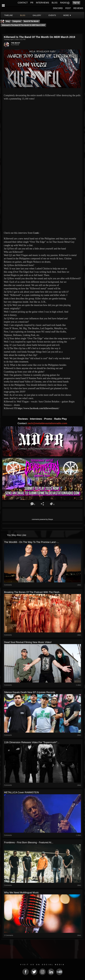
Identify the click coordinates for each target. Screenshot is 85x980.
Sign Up (76, 3)
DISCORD (58, 8)
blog (23, 15)
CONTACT (23, 3)
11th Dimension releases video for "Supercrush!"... (32, 742)
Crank (36, 233)
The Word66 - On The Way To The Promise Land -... (32, 542)
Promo (48, 419)
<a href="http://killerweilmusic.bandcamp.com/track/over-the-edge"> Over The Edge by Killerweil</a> (27, 199)
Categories (17, 21)
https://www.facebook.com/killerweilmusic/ (38, 408)
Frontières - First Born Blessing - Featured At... (29, 842)
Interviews (36, 419)
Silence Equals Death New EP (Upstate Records (30, 692)
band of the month (31, 21)
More (67, 15)
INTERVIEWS (42, 3)
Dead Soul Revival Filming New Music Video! (28, 642)
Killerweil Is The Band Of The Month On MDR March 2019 (23, 25)
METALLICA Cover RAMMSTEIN (22, 792)
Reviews (23, 419)
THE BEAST (16, 43)
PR (32, 3)
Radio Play (61, 419)
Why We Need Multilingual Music (21, 893)
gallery (37, 15)
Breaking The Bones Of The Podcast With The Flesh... (33, 592)
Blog (8, 21)
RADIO (64, 3)
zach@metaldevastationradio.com (47, 423)
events (52, 15)
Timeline (9, 15)
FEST (68, 8)
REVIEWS (78, 8)
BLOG (55, 3)
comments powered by (42, 519)
